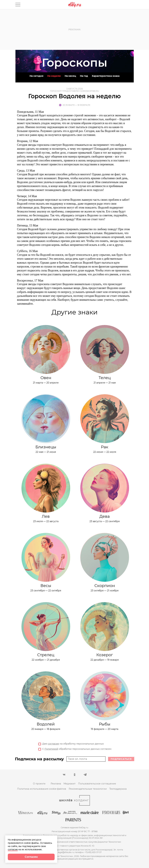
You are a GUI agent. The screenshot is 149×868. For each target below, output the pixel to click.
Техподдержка (118, 789)
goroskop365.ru (90, 91)
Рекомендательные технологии (88, 789)
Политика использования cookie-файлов (42, 789)
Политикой (51, 749)
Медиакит (70, 784)
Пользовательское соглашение (97, 784)
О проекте (39, 784)
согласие (53, 744)
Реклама (56, 784)
